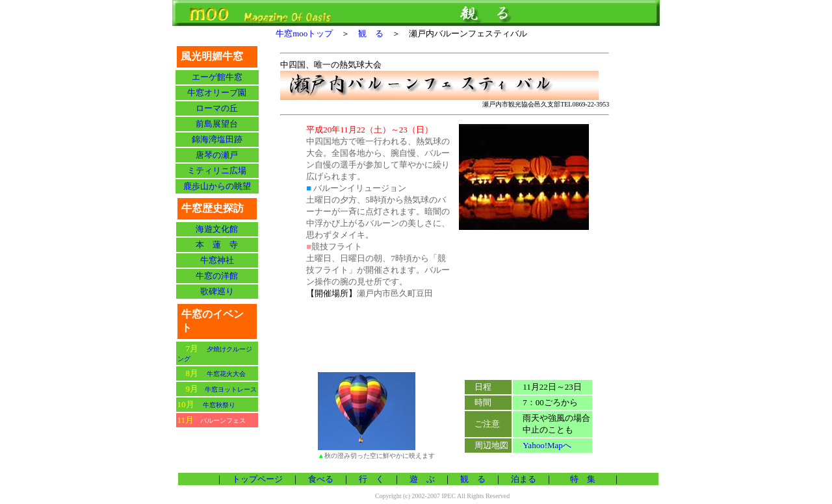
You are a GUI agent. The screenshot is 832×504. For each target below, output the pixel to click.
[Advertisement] (445, 338)
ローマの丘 (217, 108)
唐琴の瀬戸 (217, 155)
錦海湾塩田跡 (217, 139)
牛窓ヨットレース (231, 389)
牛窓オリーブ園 (217, 93)
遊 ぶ (422, 479)
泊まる (524, 479)
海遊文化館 (217, 229)
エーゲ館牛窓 (217, 77)
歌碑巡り (217, 291)
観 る (375, 33)
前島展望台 (217, 124)
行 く (371, 479)
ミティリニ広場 (217, 170)
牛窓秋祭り (219, 405)
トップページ (253, 479)
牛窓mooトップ (308, 33)
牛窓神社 (217, 260)
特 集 (583, 479)
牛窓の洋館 (217, 276)
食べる (321, 479)
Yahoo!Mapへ (547, 445)
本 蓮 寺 (217, 245)
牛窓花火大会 (226, 374)
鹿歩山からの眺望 (217, 186)
